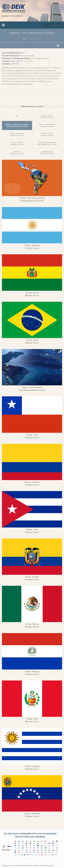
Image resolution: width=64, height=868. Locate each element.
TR (48, 25)
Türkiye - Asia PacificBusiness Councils (17, 134)
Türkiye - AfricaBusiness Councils (47, 116)
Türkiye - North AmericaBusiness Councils (47, 125)
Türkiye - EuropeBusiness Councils (17, 144)
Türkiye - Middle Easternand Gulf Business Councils (47, 144)
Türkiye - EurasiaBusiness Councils (47, 134)
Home (25, 39)
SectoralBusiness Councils (17, 153)
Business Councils (35, 39)
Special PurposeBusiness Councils (47, 153)
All (17, 116)
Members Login (56, 25)
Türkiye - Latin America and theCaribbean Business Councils (17, 125)
